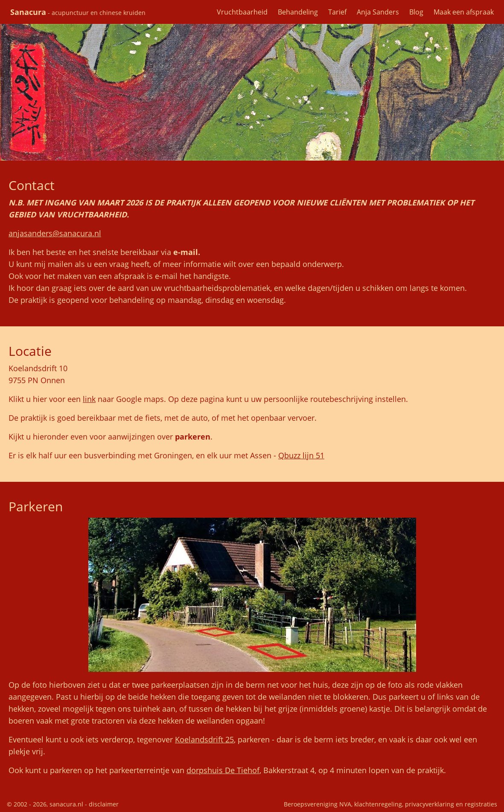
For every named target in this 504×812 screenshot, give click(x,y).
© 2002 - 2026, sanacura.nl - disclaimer (63, 804)
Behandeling (298, 12)
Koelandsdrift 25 (204, 739)
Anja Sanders (378, 12)
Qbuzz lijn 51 (301, 455)
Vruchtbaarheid (242, 12)
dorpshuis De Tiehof (223, 770)
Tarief (337, 12)
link (89, 399)
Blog (416, 12)
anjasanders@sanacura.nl (55, 233)
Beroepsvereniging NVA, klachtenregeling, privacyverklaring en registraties (390, 804)
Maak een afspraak (464, 12)
